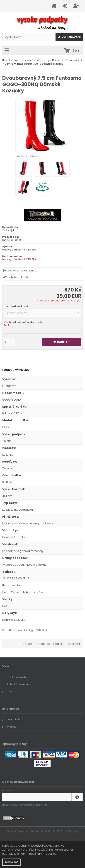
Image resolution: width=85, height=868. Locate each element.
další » (59, 644)
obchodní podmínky (16, 684)
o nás (7, 691)
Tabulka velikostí (18, 277)
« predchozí (44, 644)
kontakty (9, 727)
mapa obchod (12, 719)
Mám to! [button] (11, 862)
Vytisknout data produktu (23, 271)
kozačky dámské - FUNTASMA (19, 259)
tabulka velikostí (14, 677)
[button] (42, 313)
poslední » (75, 644)
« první (27, 644)
